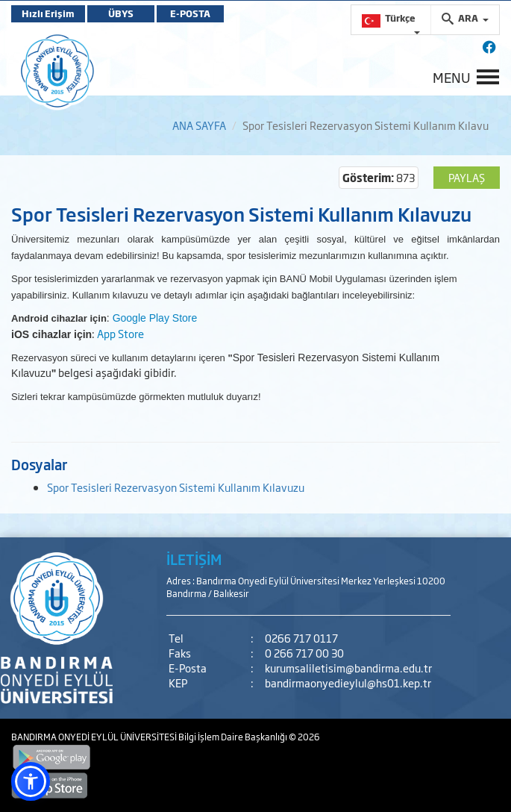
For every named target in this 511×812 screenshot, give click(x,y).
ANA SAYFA (199, 125)
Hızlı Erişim (48, 13)
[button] (31, 781)
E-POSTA (190, 13)
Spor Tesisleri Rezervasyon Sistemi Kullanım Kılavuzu (176, 487)
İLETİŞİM (194, 559)
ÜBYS (121, 13)
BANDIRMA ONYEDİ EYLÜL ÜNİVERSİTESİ (95, 737)
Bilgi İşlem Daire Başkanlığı (233, 737)
